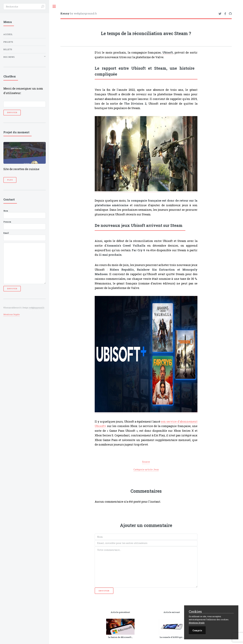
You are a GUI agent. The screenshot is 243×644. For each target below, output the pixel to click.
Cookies (195, 612)
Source (146, 462)
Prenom (25, 225)
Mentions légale (12, 314)
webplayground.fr (37, 308)
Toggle (54, 6)
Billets (8, 49)
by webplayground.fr (79, 13)
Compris (197, 630)
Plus (10, 180)
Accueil (8, 34)
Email (25, 236)
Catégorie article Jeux (146, 469)
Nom (25, 214)
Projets (8, 42)
